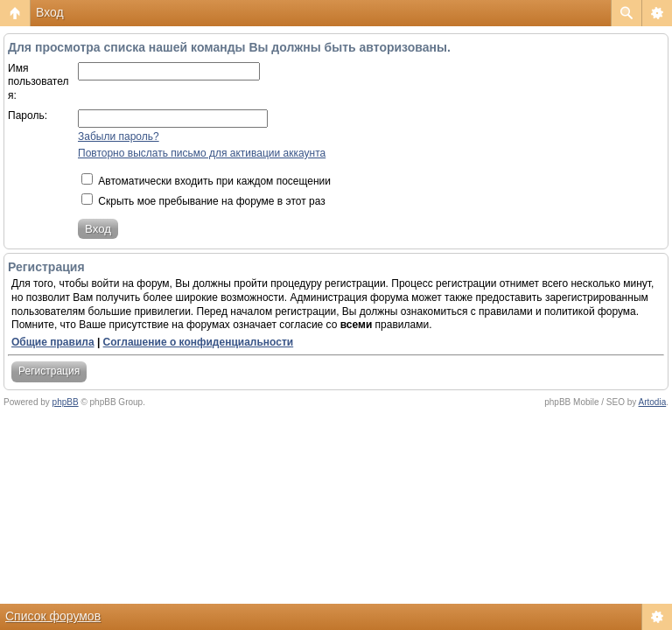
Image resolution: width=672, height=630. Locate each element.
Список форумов (53, 616)
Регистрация (49, 371)
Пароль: (28, 115)
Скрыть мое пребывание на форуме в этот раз (203, 201)
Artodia (653, 402)
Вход (50, 12)
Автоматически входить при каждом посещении (206, 181)
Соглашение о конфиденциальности (199, 342)
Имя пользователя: (38, 82)
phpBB (66, 402)
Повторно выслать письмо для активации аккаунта (202, 153)
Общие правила (53, 342)
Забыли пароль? (119, 136)
